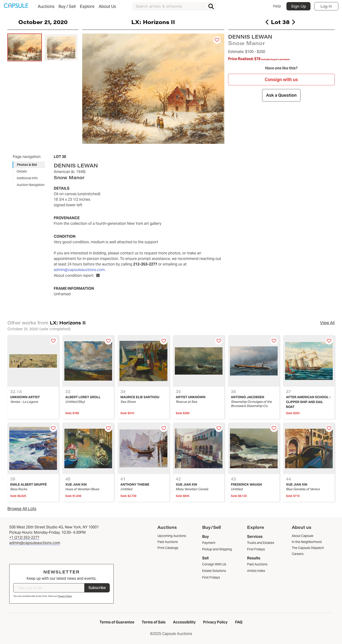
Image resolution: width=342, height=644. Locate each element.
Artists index (256, 571)
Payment (209, 543)
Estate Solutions (214, 571)
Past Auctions (257, 564)
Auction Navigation (31, 185)
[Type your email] (49, 588)
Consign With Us (214, 564)
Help (277, 6)
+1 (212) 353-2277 (24, 538)
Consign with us (281, 79)
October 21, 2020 (43, 22)
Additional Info (27, 178)
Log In (326, 6)
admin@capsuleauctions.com (79, 270)
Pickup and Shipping (217, 549)
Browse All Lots (22, 509)
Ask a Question (281, 95)
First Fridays (211, 577)
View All (327, 323)
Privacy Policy (65, 596)
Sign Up (298, 6)
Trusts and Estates (261, 543)
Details (22, 171)
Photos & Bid (27, 165)
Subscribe (97, 588)
